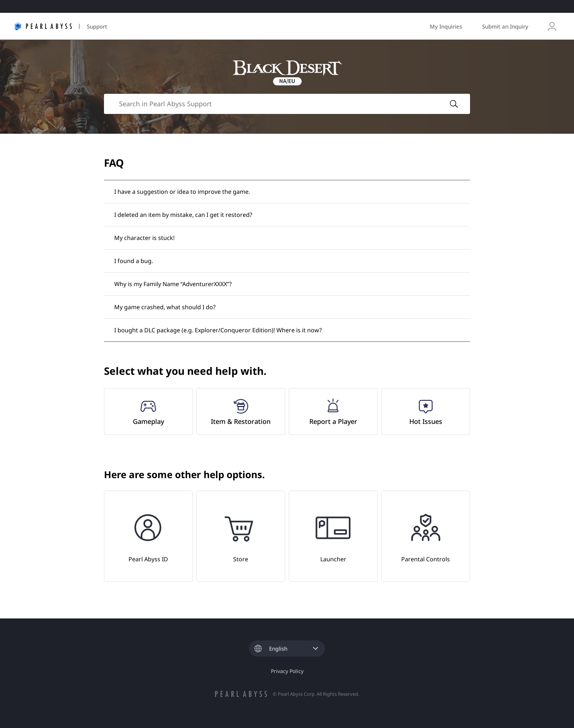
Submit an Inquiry (505, 26)
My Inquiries (446, 26)
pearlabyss (241, 694)
